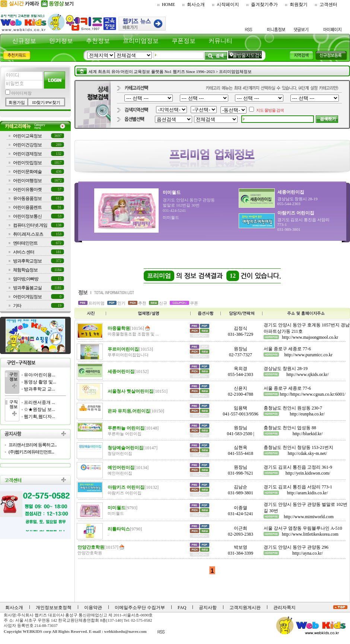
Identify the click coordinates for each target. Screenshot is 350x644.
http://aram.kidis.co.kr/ (308, 493)
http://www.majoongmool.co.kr (310, 337)
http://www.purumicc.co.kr (309, 355)
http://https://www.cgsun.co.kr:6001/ (313, 394)
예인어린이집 (128, 468)
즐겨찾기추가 (264, 4)
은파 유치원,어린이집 (136, 411)
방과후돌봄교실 (27, 288)
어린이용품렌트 (27, 207)
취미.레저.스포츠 (28, 234)
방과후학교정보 (27, 261)
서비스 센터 (24, 252)
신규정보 (24, 41)
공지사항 (208, 608)
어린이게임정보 (27, 297)
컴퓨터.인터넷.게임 (30, 225)
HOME (168, 4)
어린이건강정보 (27, 145)
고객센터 (328, 4)
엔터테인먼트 (25, 243)
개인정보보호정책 (54, 608)
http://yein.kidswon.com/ (308, 473)
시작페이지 (228, 4)
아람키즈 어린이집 (296, 213)
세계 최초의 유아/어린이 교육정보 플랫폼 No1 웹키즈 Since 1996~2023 (152, 71)
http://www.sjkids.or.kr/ (308, 374)
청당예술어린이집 (133, 448)
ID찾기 (38, 102)
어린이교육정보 (27, 136)
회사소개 (196, 4)
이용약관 (93, 608)
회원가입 (17, 102)
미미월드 (172, 192)
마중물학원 (126, 328)
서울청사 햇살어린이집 (138, 391)
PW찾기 (53, 102)
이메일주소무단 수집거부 (140, 608)
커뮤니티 (220, 41)
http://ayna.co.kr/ (308, 553)
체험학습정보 (25, 270)
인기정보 (61, 41)
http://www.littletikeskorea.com (310, 534)
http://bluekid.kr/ (308, 434)
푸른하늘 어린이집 (133, 428)
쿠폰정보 (184, 41)
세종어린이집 (291, 192)
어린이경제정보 (27, 154)
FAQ (182, 608)
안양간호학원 (98, 547)
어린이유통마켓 (27, 189)
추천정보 (98, 41)
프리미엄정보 (141, 41)
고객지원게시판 (245, 608)
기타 (17, 306)
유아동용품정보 (27, 198)
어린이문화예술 (27, 172)
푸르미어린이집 (130, 349)
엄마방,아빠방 (26, 279)
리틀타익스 (125, 529)
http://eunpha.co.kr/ (307, 414)
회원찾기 (299, 4)
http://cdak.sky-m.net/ (307, 453)
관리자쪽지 (284, 608)
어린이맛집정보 (27, 163)
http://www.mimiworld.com (309, 517)
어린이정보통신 (27, 216)
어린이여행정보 (27, 181)
